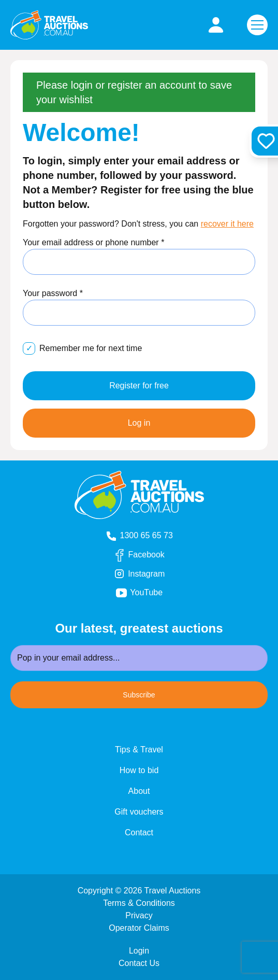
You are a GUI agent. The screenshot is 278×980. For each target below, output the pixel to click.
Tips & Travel (139, 750)
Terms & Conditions (139, 903)
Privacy (139, 915)
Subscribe (139, 695)
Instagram (148, 574)
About (139, 791)
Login (139, 951)
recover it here (227, 224)
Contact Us (139, 963)
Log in (139, 423)
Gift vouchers (139, 812)
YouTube (153, 593)
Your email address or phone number (93, 242)
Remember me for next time (91, 348)
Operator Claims (139, 928)
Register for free (139, 386)
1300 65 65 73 (139, 536)
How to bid (139, 770)
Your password (53, 293)
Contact (139, 832)
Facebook (148, 555)
